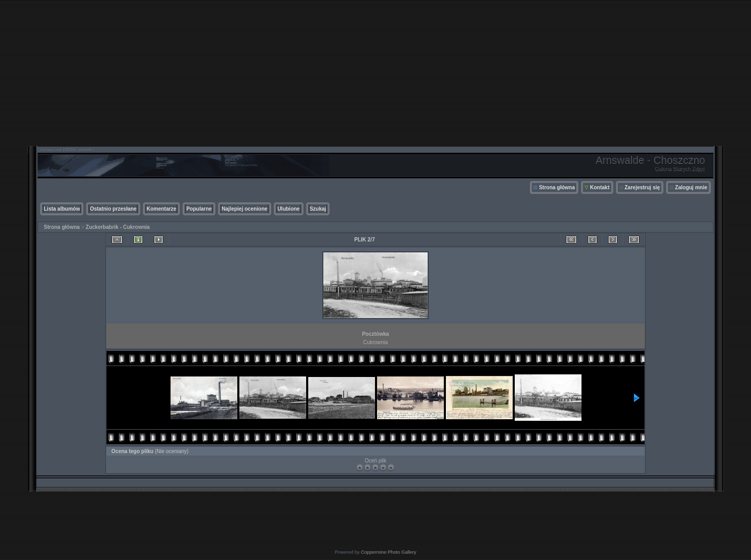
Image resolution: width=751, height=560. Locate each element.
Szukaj (318, 209)
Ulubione (289, 209)
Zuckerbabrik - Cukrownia (118, 227)
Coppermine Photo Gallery (389, 552)
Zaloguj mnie (691, 187)
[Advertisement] (375, 73)
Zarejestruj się (643, 187)
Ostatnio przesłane (113, 209)
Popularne (199, 209)
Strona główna (557, 187)
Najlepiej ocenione (245, 209)
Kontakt (599, 187)
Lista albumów (62, 209)
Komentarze (161, 209)
